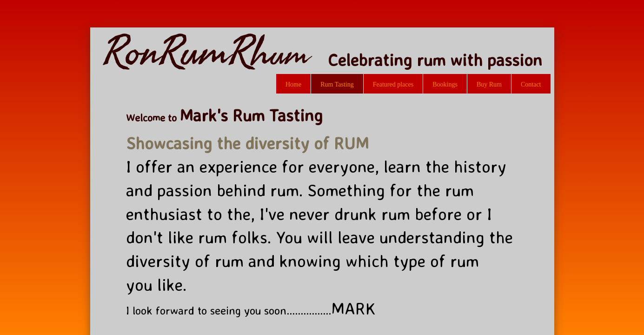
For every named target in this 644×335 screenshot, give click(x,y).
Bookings (445, 84)
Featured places (393, 84)
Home (293, 84)
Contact (531, 84)
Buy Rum (489, 84)
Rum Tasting (337, 84)
